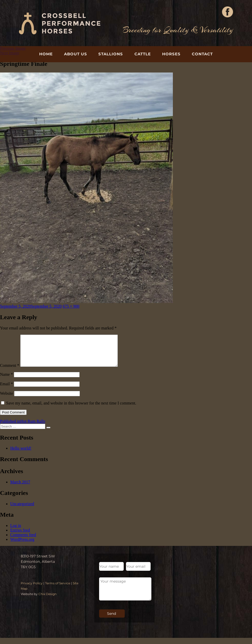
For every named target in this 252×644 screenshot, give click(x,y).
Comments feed (23, 541)
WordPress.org (22, 546)
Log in (16, 532)
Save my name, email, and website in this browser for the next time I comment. (71, 409)
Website (7, 399)
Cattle (143, 54)
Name (6, 381)
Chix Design (48, 600)
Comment (10, 372)
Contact (202, 54)
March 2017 (20, 488)
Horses (171, 54)
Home (46, 54)
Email (6, 390)
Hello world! (21, 454)
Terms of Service (58, 589)
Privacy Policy (32, 589)
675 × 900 (71, 306)
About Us (76, 54)
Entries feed (20, 536)
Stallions (111, 54)
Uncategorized (22, 510)
